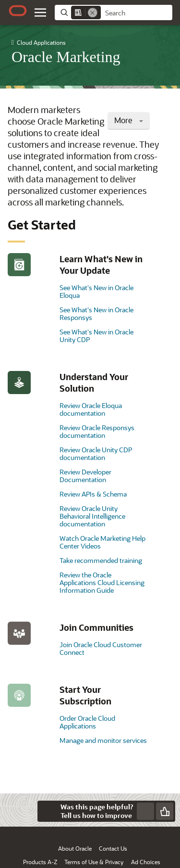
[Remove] (93, 13)
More (129, 120)
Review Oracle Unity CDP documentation (96, 453)
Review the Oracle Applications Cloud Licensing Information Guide (102, 582)
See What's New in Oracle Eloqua (96, 291)
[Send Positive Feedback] (165, 811)
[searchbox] (137, 13)
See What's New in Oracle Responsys (96, 313)
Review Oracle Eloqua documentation (91, 409)
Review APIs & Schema (93, 494)
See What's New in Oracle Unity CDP (96, 336)
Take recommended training (101, 560)
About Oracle (75, 848)
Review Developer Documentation (85, 476)
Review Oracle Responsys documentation (97, 431)
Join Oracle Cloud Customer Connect (101, 648)
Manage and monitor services (103, 740)
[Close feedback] (48, 811)
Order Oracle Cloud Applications (87, 722)
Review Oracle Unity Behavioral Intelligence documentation (92, 516)
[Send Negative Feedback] (145, 811)
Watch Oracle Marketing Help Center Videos (102, 542)
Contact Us (113, 848)
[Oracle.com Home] (18, 11)
